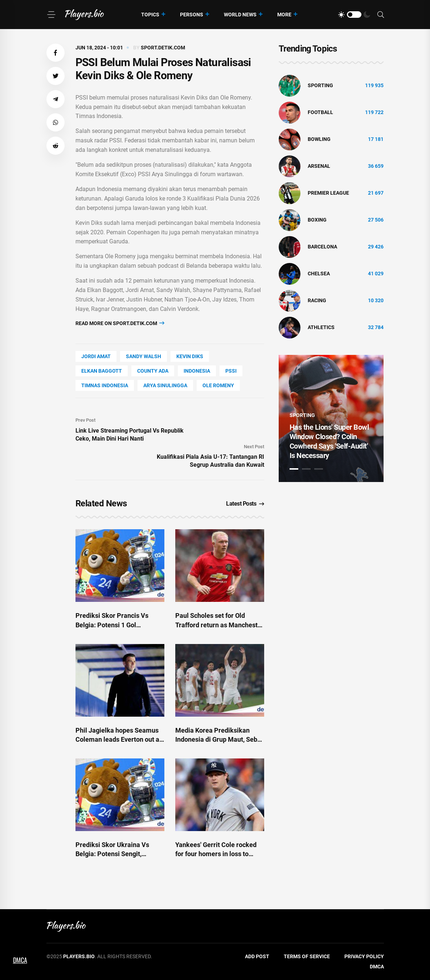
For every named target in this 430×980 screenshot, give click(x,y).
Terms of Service (307, 956)
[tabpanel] (331, 418)
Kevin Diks (190, 356)
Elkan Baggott (102, 371)
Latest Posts (245, 504)
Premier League (328, 193)
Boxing (317, 220)
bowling (319, 139)
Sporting (320, 85)
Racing (317, 300)
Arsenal (319, 166)
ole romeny (218, 385)
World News (240, 15)
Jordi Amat (96, 356)
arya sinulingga (165, 385)
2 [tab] (306, 469)
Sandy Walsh (144, 356)
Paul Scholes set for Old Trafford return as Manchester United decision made (220, 625)
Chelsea (319, 274)
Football (320, 112)
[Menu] (51, 15)
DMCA (377, 967)
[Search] (381, 15)
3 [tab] (319, 469)
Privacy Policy (364, 956)
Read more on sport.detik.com (120, 323)
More (284, 15)
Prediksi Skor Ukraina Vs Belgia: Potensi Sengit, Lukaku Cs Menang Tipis (112, 854)
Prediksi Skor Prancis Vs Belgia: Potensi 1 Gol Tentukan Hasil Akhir (112, 625)
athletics (321, 327)
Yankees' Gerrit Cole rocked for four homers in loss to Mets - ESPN (216, 854)
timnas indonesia (105, 385)
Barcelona (322, 247)
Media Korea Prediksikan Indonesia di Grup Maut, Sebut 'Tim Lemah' (219, 739)
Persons (192, 15)
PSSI (231, 371)
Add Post (257, 956)
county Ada (153, 371)
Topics (150, 15)
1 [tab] (294, 469)
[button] (56, 53)
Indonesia (197, 371)
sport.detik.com (163, 48)
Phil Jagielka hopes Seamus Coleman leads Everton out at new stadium (118, 739)
